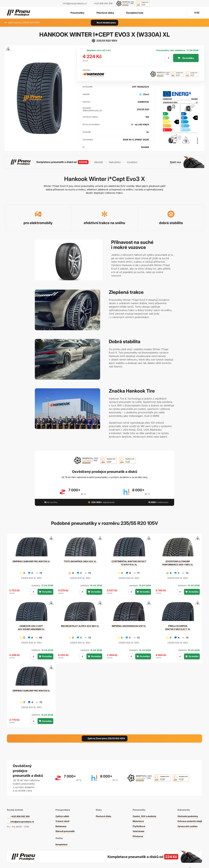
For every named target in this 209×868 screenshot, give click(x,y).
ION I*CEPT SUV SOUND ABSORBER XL (31, 627)
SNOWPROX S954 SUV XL (80, 560)
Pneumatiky (76, 13)
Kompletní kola (136, 13)
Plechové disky (105, 13)
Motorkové (137, 812)
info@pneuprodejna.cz (75, 3)
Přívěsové (137, 827)
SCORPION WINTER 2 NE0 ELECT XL (178, 627)
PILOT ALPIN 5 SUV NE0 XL (80, 625)
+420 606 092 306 (21, 807)
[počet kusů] (168, 58)
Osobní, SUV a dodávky (144, 807)
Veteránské (137, 822)
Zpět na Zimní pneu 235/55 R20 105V (105, 737)
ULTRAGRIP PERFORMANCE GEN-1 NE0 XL (178, 562)
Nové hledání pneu (105, 23)
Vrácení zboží (62, 812)
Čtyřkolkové (138, 817)
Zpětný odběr (62, 807)
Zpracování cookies (187, 817)
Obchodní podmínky (187, 807)
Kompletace (61, 835)
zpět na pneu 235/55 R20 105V (22, 23)
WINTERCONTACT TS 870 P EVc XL (129, 562)
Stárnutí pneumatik (65, 822)
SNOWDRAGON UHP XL (129, 625)
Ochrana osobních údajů (189, 812)
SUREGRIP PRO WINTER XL (31, 560)
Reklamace (61, 817)
